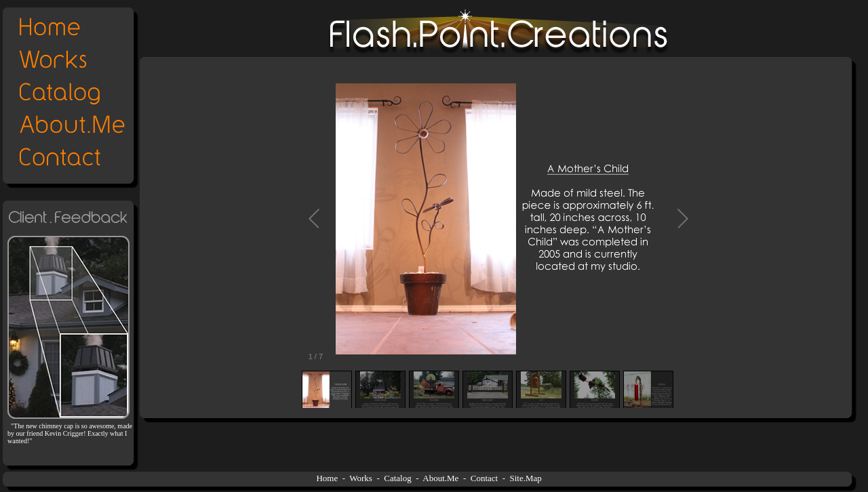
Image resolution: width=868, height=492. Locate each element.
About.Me (440, 478)
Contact (484, 478)
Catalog (397, 478)
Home (327, 478)
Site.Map (526, 478)
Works (361, 478)
